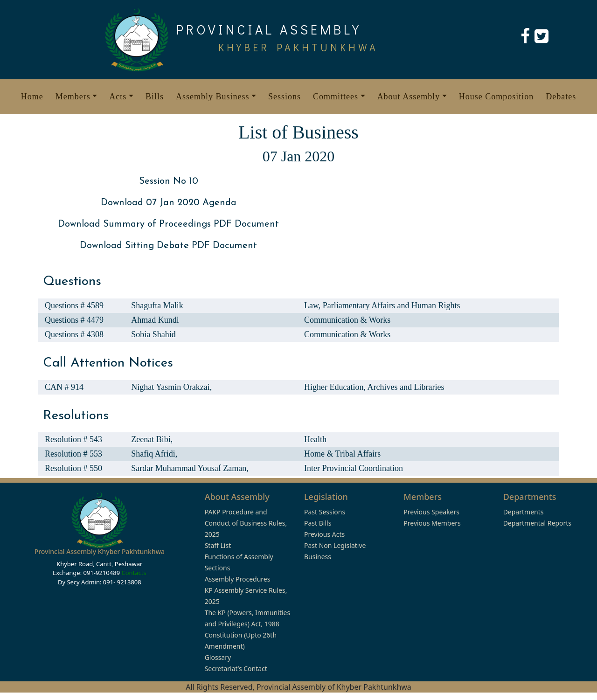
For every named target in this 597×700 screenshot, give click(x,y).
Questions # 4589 (74, 305)
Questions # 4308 (74, 334)
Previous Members (432, 523)
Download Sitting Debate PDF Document (168, 246)
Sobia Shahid (153, 334)
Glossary (218, 657)
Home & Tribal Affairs (342, 454)
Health (315, 439)
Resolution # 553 (73, 454)
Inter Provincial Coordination (354, 468)
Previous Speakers (431, 512)
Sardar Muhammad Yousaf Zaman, (190, 468)
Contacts (134, 573)
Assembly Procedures (238, 579)
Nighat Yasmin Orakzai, (171, 387)
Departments (524, 512)
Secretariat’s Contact (236, 669)
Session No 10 (169, 181)
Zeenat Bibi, (152, 439)
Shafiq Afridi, (154, 454)
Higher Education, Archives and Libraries (374, 387)
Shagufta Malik (157, 305)
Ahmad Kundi (155, 320)
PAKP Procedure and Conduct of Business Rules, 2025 (246, 523)
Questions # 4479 (74, 320)
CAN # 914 (64, 387)
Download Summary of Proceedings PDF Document (168, 224)
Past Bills (318, 523)
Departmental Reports (537, 523)
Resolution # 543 (73, 439)
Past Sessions (325, 512)
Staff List (218, 545)
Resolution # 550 (73, 468)
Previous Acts (324, 534)
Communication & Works (347, 320)
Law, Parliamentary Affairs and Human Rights (382, 305)
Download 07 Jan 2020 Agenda (169, 203)
